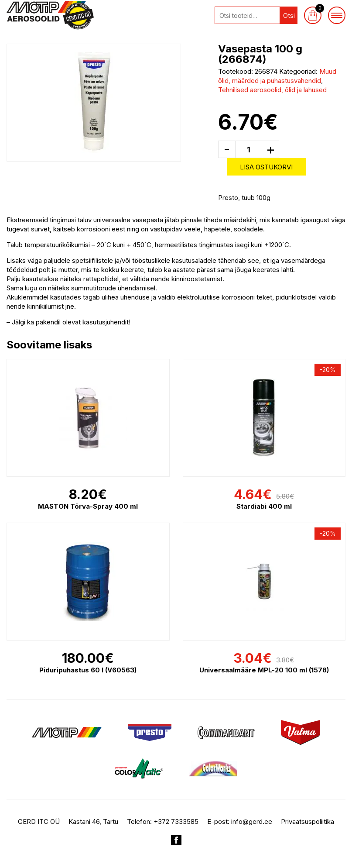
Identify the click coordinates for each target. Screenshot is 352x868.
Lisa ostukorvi (266, 167)
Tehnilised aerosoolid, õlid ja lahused (272, 90)
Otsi (289, 15)
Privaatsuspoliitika (308, 821)
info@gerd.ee (252, 821)
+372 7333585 (176, 821)
